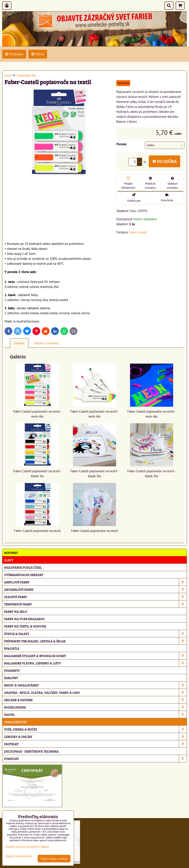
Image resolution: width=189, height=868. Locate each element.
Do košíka (164, 161)
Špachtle (12, 648)
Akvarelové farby (95, 589)
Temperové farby (95, 604)
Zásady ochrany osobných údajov (28, 846)
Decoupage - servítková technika (31, 751)
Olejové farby (95, 597)
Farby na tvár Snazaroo (24, 619)
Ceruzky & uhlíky (95, 736)
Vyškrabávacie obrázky (24, 575)
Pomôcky (95, 759)
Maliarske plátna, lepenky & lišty (95, 663)
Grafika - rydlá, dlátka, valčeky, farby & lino (95, 692)
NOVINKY (11, 553)
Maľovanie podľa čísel (23, 567)
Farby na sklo (16, 611)
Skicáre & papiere (95, 700)
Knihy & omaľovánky (95, 685)
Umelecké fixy (16, 722)
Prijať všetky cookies (54, 859)
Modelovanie (95, 707)
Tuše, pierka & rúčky (95, 729)
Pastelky (95, 744)
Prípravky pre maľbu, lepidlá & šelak (95, 641)
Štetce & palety (95, 634)
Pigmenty (12, 670)
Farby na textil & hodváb (25, 626)
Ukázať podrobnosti (19, 856)
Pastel (95, 714)
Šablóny (11, 678)
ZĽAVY (9, 560)
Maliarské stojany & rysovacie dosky (95, 656)
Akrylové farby (95, 582)
